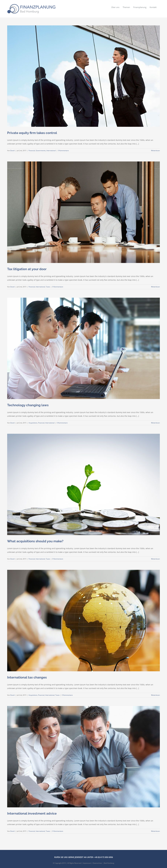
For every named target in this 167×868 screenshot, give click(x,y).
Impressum (87, 863)
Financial (32, 151)
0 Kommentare (63, 151)
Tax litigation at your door (27, 269)
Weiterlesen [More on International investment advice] (155, 831)
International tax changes (27, 677)
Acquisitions (33, 423)
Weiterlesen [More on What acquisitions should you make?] (155, 559)
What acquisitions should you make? (35, 541)
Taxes (48, 287)
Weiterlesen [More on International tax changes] (155, 695)
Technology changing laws (28, 405)
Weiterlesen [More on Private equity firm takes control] (155, 151)
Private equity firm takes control (32, 133)
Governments (41, 151)
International (51, 151)
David (12, 151)
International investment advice (32, 813)
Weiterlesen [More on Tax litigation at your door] (155, 287)
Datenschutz (97, 863)
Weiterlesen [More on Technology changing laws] (155, 423)
